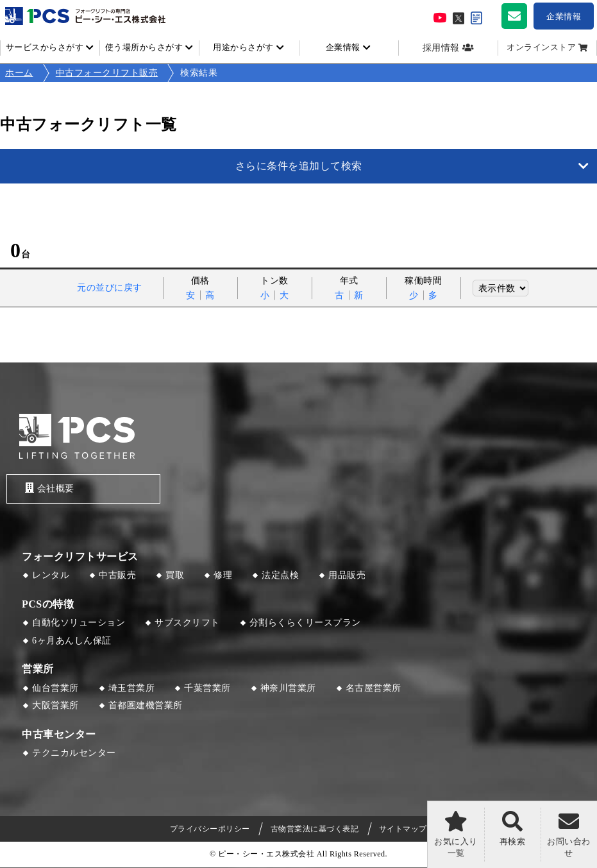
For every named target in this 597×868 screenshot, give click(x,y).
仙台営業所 (55, 689)
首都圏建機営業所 (146, 707)
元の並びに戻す (110, 288)
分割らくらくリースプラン (305, 624)
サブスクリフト (187, 624)
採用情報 (441, 48)
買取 (175, 576)
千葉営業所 (207, 689)
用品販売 (347, 576)
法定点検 (280, 576)
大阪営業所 (55, 707)
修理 (223, 576)
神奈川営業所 (288, 689)
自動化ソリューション (79, 624)
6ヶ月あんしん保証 (72, 641)
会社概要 (47, 489)
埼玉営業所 (132, 689)
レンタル (51, 576)
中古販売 (117, 576)
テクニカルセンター (74, 754)
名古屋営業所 (374, 689)
